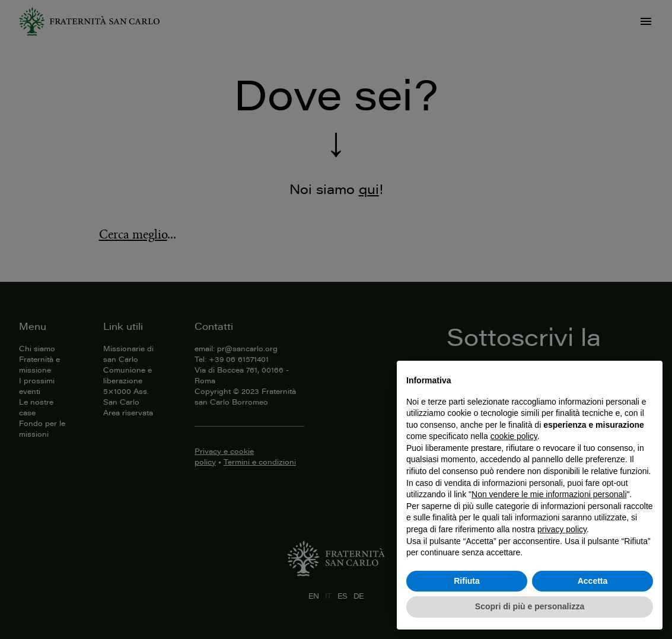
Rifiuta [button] (467, 581)
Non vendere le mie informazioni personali (549, 494)
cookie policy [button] (514, 436)
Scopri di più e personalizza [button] (530, 606)
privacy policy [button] (562, 529)
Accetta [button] (593, 581)
